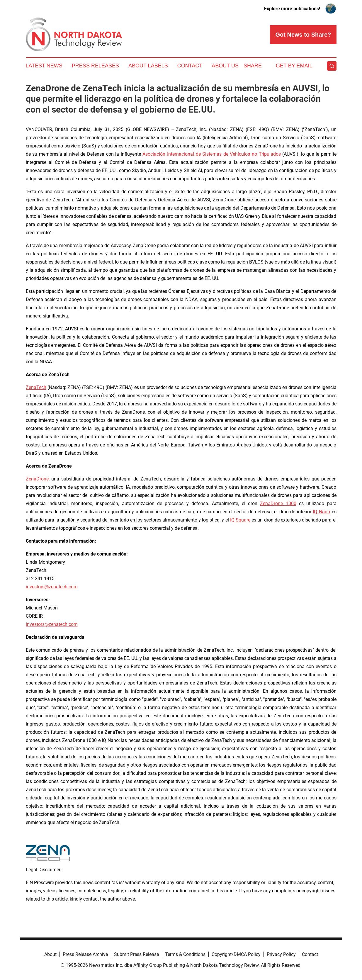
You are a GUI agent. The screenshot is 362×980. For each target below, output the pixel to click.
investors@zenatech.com (52, 587)
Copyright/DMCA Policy (236, 954)
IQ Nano (321, 512)
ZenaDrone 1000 (278, 503)
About (50, 954)
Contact (190, 66)
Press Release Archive (85, 954)
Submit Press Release (136, 954)
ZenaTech (36, 387)
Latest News (44, 66)
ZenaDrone (37, 479)
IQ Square (240, 520)
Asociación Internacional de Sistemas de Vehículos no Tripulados (211, 154)
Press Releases (95, 66)
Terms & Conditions (185, 954)
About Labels (148, 66)
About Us (225, 66)
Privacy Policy (281, 954)
